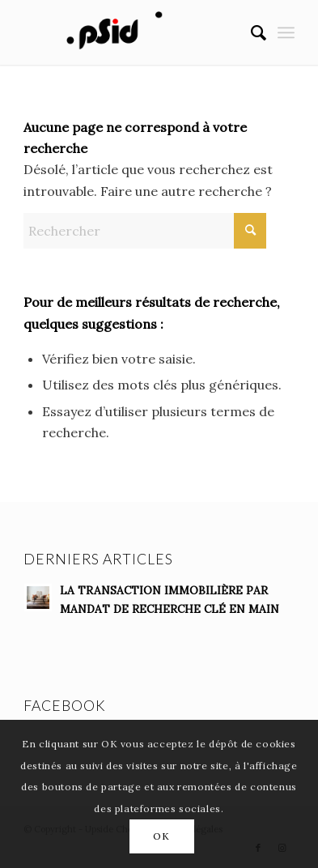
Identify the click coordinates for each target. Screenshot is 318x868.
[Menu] (286, 32)
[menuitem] (250, 32)
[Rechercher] (250, 32)
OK (161, 836)
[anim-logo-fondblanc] (131, 32)
